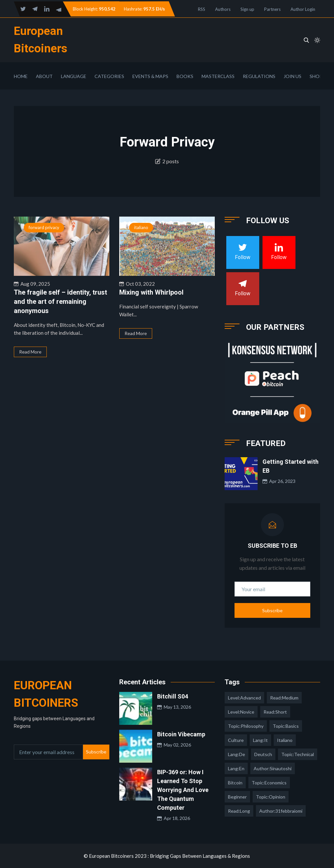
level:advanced (244, 698)
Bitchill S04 (173, 696)
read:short (275, 712)
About (44, 76)
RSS (202, 9)
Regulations (259, 76)
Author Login (303, 9)
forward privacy (44, 227)
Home (21, 76)
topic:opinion (271, 797)
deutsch (263, 754)
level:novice (241, 712)
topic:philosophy (246, 726)
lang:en (236, 768)
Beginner (237, 797)
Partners (272, 9)
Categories (109, 76)
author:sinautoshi (273, 768)
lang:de (237, 754)
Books (185, 76)
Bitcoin (235, 783)
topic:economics (269, 783)
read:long (239, 811)
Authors (223, 9)
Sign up (247, 9)
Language (74, 76)
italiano (141, 227)
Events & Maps (150, 76)
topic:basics (286, 726)
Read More (30, 352)
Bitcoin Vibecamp (181, 734)
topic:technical (298, 754)
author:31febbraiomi (281, 811)
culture (236, 740)
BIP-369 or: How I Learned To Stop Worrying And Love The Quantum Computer (183, 790)
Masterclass (218, 76)
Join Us (292, 76)
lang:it (260, 740)
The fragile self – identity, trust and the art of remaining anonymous (60, 302)
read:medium (284, 698)
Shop (316, 76)
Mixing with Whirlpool (151, 292)
